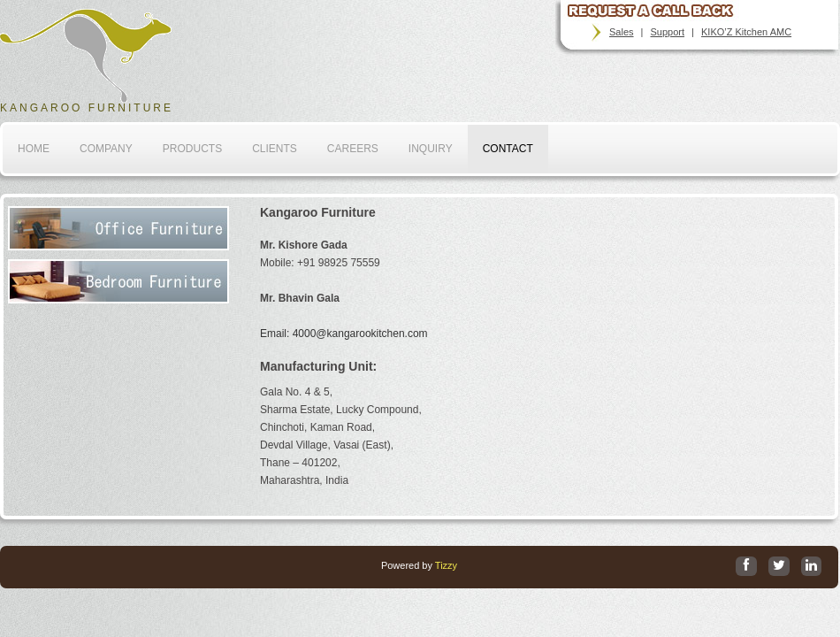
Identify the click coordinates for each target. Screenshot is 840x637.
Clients (275, 149)
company (106, 149)
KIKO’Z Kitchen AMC (746, 32)
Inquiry (431, 149)
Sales (622, 32)
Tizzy (446, 565)
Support (668, 32)
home (34, 149)
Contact (508, 149)
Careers (353, 149)
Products (192, 149)
